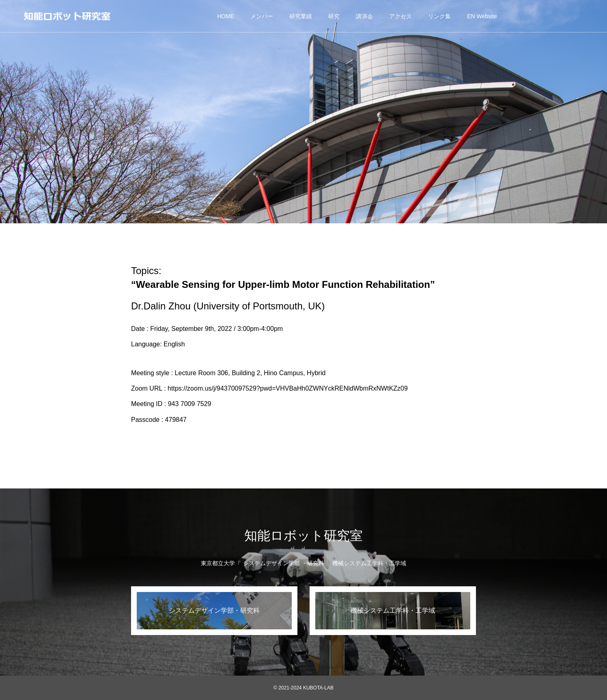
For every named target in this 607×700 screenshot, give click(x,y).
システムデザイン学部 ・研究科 (284, 563)
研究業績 (301, 16)
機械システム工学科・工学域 (369, 563)
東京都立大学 (218, 563)
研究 (334, 16)
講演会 (364, 16)
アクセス (400, 16)
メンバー (262, 16)
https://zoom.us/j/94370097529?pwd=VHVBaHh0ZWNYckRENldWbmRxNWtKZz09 (288, 388)
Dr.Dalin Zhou (161, 306)
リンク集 (439, 16)
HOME (226, 16)
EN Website (482, 16)
